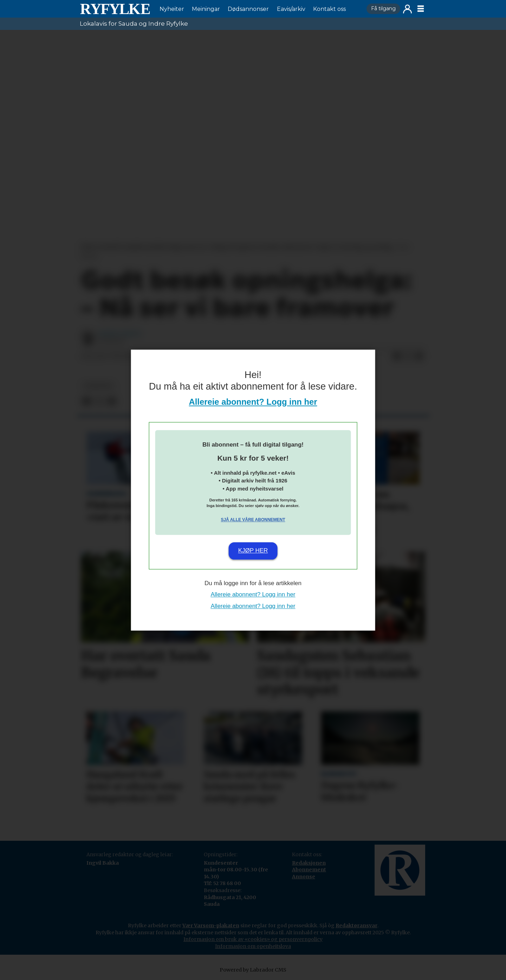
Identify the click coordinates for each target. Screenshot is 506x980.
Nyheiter (172, 9)
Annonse (304, 877)
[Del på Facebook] (397, 357)
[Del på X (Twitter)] (408, 357)
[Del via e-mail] (419, 357)
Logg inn (407, 9)
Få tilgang (383, 8)
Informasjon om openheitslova (253, 946)
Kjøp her (253, 551)
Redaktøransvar (356, 925)
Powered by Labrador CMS (253, 970)
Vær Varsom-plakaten (211, 925)
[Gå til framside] (115, 9)
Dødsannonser (248, 9)
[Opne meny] (421, 9)
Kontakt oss (329, 9)
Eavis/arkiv (291, 9)
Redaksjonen (309, 863)
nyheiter (98, 386)
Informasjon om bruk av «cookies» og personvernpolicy (253, 939)
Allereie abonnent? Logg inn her (253, 402)
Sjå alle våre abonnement (253, 520)
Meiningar (206, 9)
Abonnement (309, 870)
